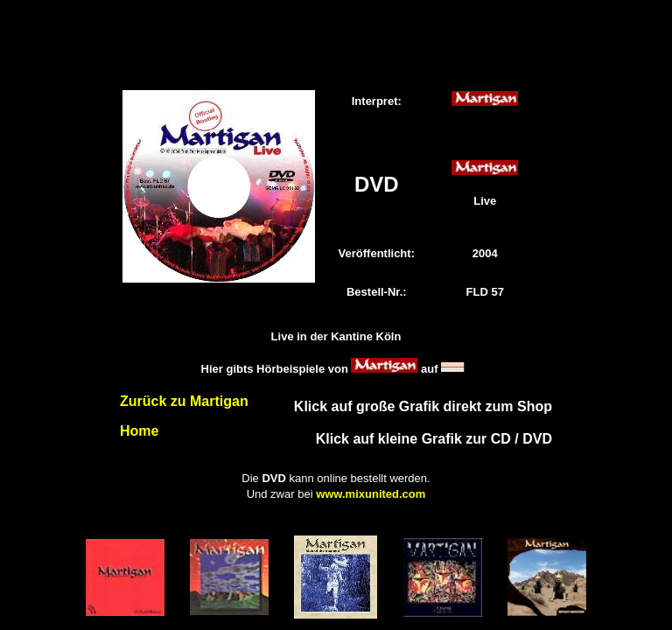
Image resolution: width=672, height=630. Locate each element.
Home (139, 431)
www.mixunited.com (371, 494)
